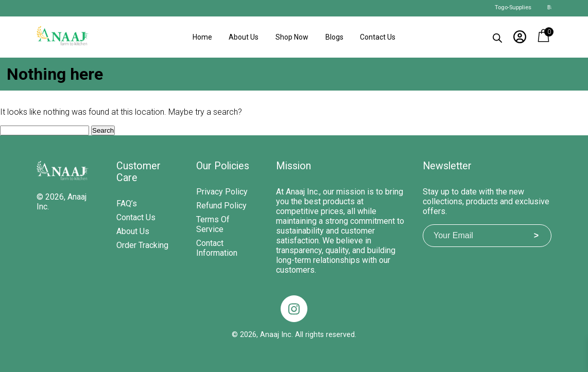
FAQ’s (127, 203)
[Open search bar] (497, 36)
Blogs (334, 37)
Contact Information (217, 248)
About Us (244, 37)
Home (202, 37)
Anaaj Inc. (276, 335)
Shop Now (292, 37)
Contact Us (378, 37)
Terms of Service (213, 224)
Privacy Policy (222, 192)
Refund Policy (221, 206)
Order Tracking (142, 245)
